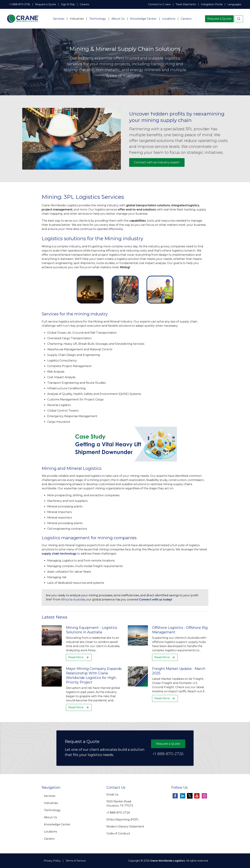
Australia (79, 600)
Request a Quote (46, 4)
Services (59, 19)
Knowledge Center (143, 19)
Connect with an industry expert (157, 162)
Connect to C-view (159, 4)
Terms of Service (76, 861)
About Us (118, 19)
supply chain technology (59, 554)
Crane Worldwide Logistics (168, 861)
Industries (77, 19)
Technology (98, 19)
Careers (84, 4)
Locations (169, 19)
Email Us (112, 795)
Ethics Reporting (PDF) (122, 820)
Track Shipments (186, 4)
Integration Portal (212, 4)
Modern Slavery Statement (125, 827)
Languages (234, 4)
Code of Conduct (118, 833)
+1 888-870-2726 (20, 4)
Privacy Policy (52, 861)
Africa (65, 600)
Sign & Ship (68, 4)
